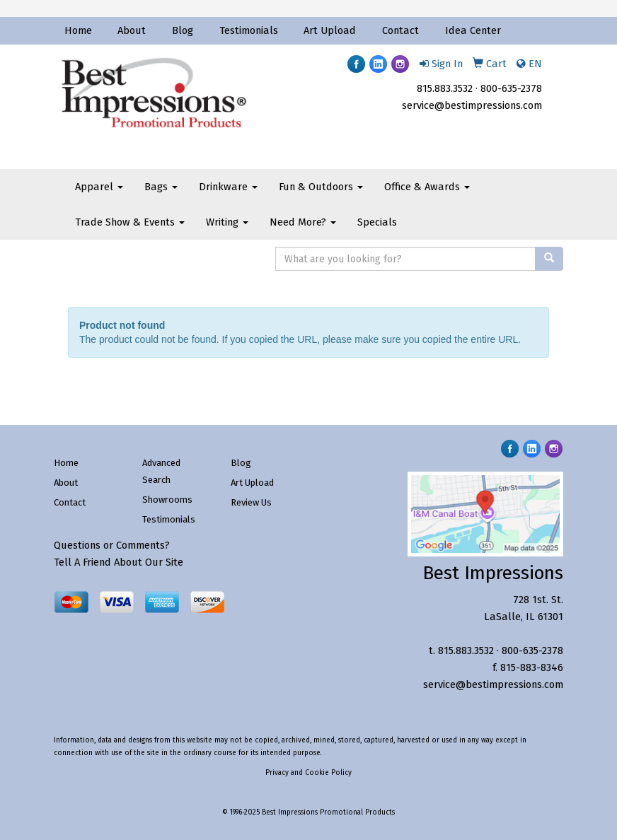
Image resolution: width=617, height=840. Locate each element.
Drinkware (228, 187)
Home (78, 30)
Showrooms (167, 500)
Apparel (99, 187)
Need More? (303, 222)
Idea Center (473, 30)
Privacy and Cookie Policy (308, 773)
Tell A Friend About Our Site (119, 562)
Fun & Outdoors (321, 187)
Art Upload (330, 30)
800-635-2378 (511, 88)
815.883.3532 (445, 88)
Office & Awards (427, 187)
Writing (227, 222)
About (132, 30)
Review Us (251, 502)
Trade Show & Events (130, 222)
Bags (161, 187)
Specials (377, 222)
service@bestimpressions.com (472, 105)
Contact (400, 30)
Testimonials (249, 30)
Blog (183, 30)
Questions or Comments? (112, 545)
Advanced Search (161, 471)
